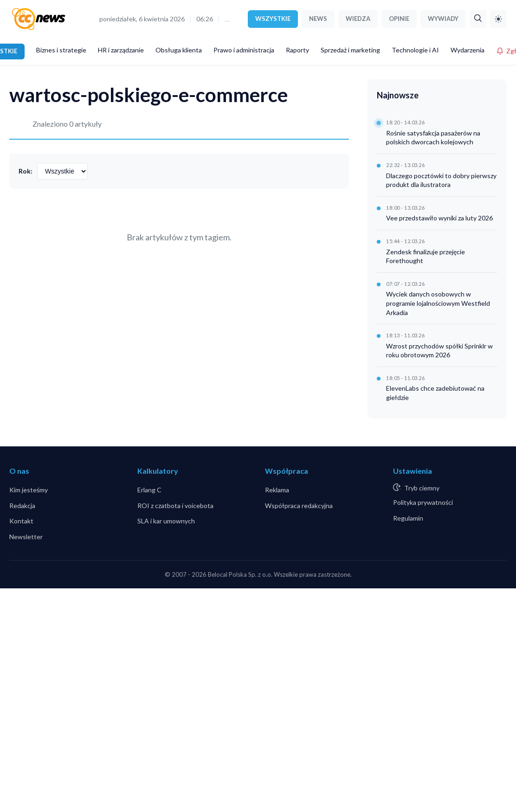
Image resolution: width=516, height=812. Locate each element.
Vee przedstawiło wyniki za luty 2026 (439, 218)
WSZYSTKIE (273, 19)
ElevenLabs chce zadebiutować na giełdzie (435, 393)
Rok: (26, 171)
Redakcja (22, 506)
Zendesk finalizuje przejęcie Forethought (426, 256)
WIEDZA (358, 19)
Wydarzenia (468, 50)
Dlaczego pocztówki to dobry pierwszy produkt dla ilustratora (441, 180)
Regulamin (408, 518)
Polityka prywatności (423, 502)
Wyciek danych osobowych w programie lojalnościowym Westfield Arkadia (438, 303)
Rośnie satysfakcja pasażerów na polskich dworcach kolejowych (433, 138)
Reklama (277, 490)
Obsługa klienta (179, 50)
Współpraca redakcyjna (299, 506)
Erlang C (149, 490)
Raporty (297, 50)
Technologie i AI (415, 50)
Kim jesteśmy (29, 490)
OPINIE (399, 19)
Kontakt (21, 521)
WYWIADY (443, 19)
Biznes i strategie (61, 50)
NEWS (318, 19)
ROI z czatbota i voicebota (175, 506)
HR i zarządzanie (121, 50)
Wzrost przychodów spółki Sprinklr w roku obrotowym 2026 (439, 351)
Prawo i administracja (244, 50)
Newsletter (26, 537)
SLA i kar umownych (166, 521)
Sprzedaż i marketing (350, 50)
